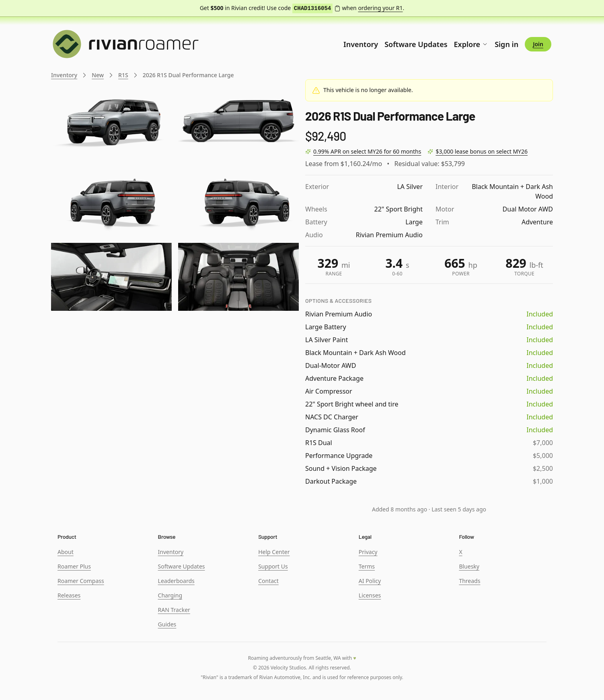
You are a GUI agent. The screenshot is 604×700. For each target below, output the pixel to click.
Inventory (361, 44)
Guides (167, 624)
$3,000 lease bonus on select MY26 (482, 151)
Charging (170, 595)
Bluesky (469, 566)
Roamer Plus (74, 566)
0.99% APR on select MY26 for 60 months (367, 151)
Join (538, 44)
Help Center (274, 552)
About (66, 552)
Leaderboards (176, 581)
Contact (268, 581)
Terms (367, 566)
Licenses (370, 595)
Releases (69, 595)
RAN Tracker (174, 610)
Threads (469, 581)
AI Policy (370, 581)
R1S (123, 75)
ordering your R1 (380, 8)
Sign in (506, 44)
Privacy (368, 552)
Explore (471, 44)
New (98, 75)
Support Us (273, 566)
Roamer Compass (81, 581)
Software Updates (416, 44)
